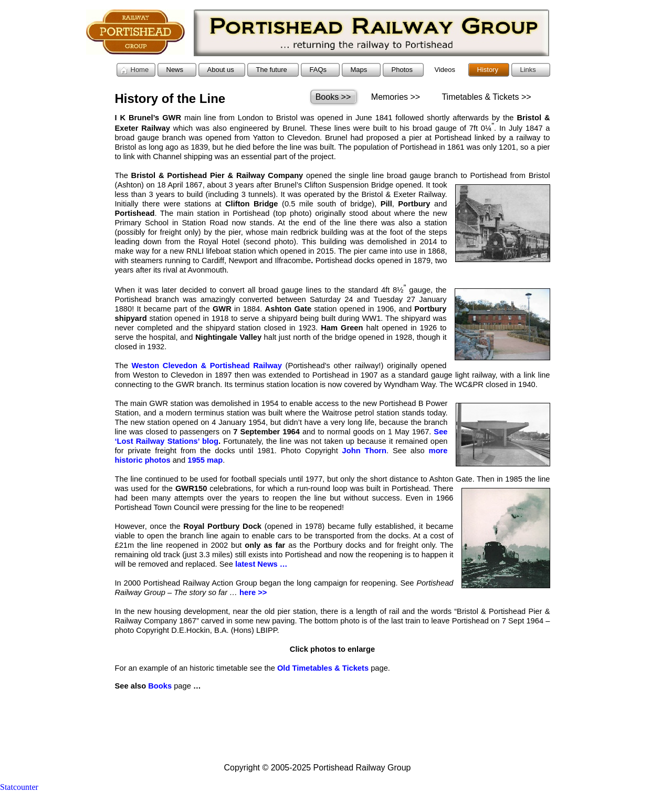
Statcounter (19, 787)
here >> (253, 592)
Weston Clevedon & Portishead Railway (206, 366)
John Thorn (364, 451)
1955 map (205, 460)
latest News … (261, 564)
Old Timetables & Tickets (323, 668)
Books (160, 686)
